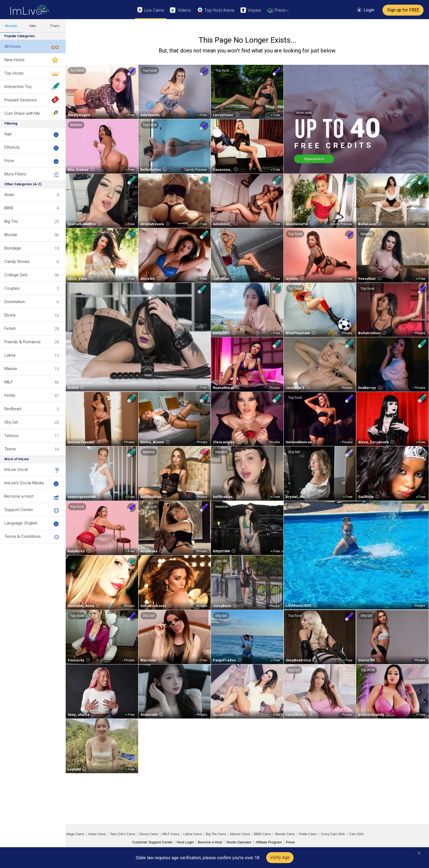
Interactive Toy (18, 87)
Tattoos (11, 436)
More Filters (32, 174)
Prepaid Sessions (21, 100)
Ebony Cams (149, 834)
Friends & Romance (23, 342)
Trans (55, 26)
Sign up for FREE (403, 10)
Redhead (13, 409)
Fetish (10, 329)
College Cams (74, 834)
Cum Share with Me (22, 113)
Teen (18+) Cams (123, 834)
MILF (9, 382)
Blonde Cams (285, 834)
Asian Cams (97, 834)
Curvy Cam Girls (333, 834)
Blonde (11, 235)
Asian (9, 195)
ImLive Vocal (16, 470)
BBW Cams (262, 834)
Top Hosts (14, 73)
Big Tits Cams (216, 834)
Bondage (13, 248)
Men (33, 26)
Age (32, 134)
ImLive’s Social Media (32, 483)
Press (290, 842)
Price (32, 161)
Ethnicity (32, 148)
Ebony (10, 315)
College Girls (16, 275)
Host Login (185, 842)
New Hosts (15, 60)
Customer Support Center (152, 842)
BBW (9, 208)
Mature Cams (240, 834)
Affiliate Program (269, 842)
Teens (10, 449)
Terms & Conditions (23, 536)
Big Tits (11, 221)
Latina (10, 355)
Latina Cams (192, 834)
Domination (15, 302)
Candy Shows (17, 262)
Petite (10, 395)
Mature (11, 369)
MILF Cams (171, 834)
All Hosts (13, 46)
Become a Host (19, 496)
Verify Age (280, 857)
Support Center (19, 510)
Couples (12, 288)
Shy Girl (11, 422)
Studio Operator (239, 842)
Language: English (32, 524)
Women (11, 26)
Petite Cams (308, 834)
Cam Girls (356, 834)
